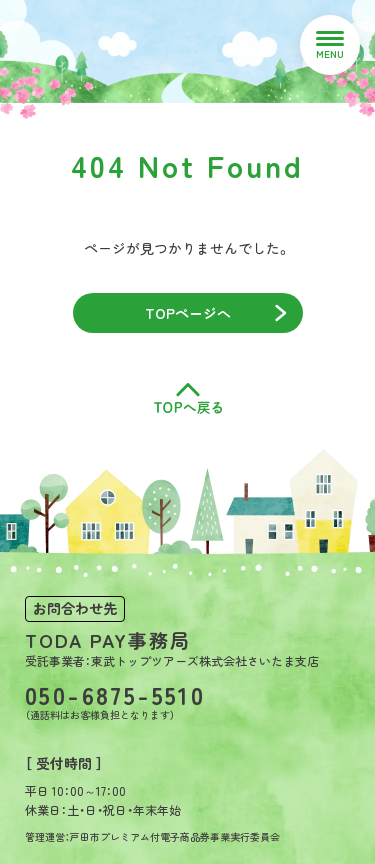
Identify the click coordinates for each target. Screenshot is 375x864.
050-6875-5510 (115, 695)
